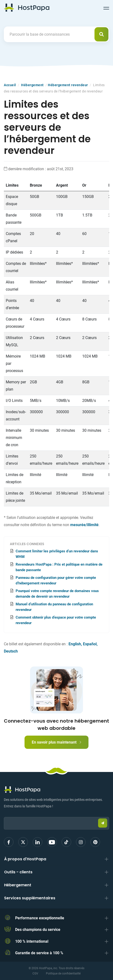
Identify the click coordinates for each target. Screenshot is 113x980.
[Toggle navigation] (106, 7)
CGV (35, 973)
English (75, 644)
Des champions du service (38, 930)
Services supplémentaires (30, 898)
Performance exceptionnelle (40, 918)
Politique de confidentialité (63, 973)
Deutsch (11, 651)
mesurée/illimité (84, 525)
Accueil (10, 85)
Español (90, 644)
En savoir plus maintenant (56, 742)
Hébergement (32, 85)
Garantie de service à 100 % (39, 953)
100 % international (32, 941)
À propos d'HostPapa (25, 859)
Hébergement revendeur (68, 85)
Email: (4, 815)
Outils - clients (18, 872)
